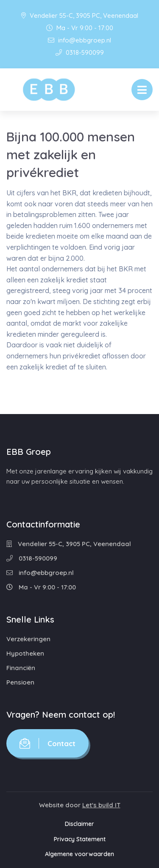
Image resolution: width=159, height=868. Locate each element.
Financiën (21, 668)
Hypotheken (25, 653)
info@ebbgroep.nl (79, 40)
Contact (47, 743)
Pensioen (20, 682)
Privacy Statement (80, 839)
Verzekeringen (28, 639)
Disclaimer (79, 824)
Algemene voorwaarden (79, 854)
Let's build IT (101, 805)
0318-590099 (80, 52)
